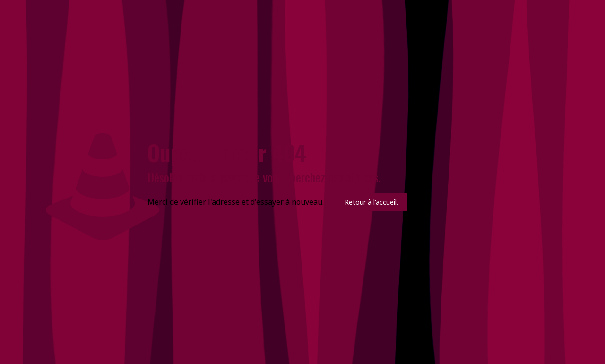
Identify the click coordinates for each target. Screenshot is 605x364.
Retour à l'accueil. (371, 202)
